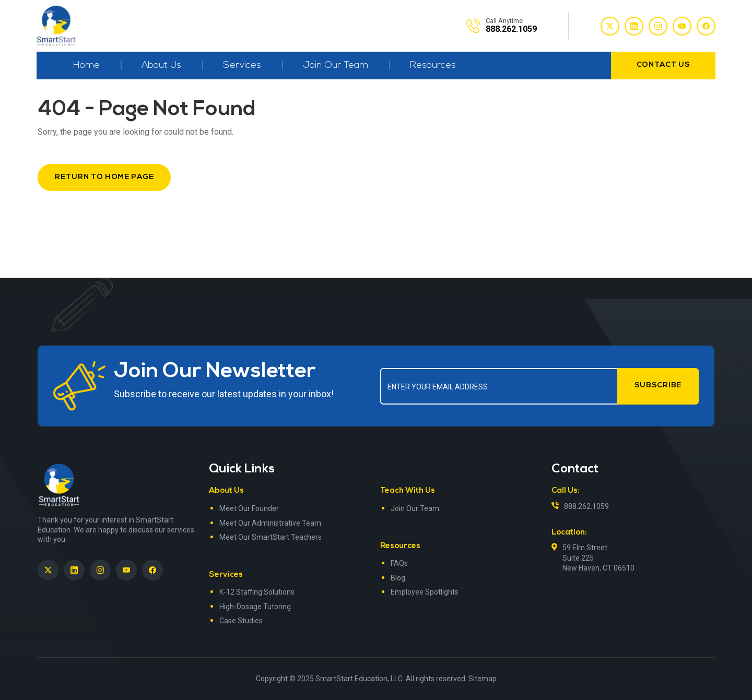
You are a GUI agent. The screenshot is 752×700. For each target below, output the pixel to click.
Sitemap (483, 679)
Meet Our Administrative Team (270, 523)
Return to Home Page (104, 177)
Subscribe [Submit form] (658, 385)
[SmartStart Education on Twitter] (48, 570)
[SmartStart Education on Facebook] (152, 570)
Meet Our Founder (249, 508)
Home (86, 66)
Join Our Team (336, 66)
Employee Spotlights (425, 592)
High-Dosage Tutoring (255, 607)
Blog (398, 578)
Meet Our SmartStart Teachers (271, 537)
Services (242, 66)
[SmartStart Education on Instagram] (100, 570)
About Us (161, 66)
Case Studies (241, 621)
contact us (663, 65)
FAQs (399, 563)
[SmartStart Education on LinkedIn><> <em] (74, 570)
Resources (433, 66)
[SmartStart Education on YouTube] (126, 570)
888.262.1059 (586, 506)
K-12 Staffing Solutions (257, 592)
